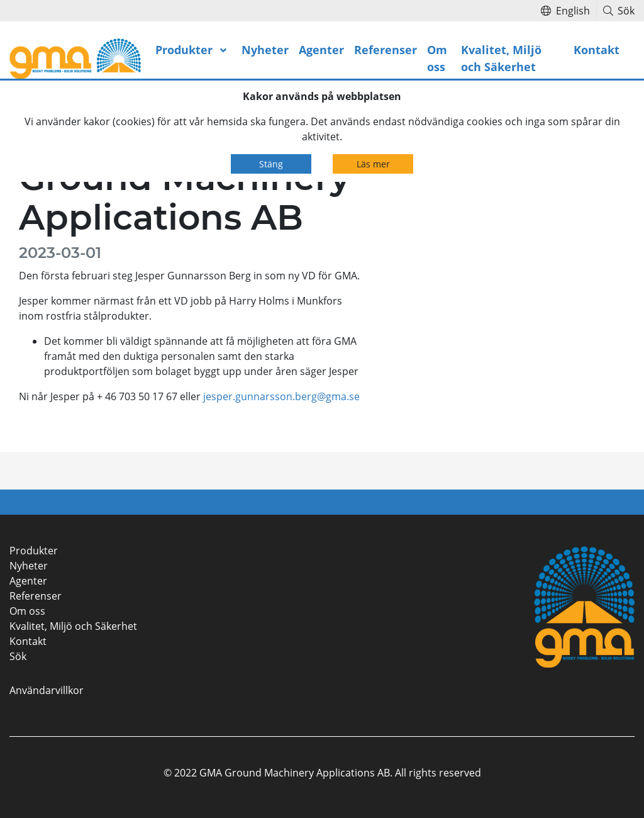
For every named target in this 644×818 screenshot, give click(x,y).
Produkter (184, 50)
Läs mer (373, 164)
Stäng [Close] (271, 164)
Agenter (321, 50)
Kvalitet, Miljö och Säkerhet (501, 58)
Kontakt (597, 50)
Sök (619, 11)
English (565, 11)
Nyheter (265, 50)
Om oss (437, 58)
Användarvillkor (47, 690)
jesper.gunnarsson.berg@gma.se (281, 396)
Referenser (386, 50)
